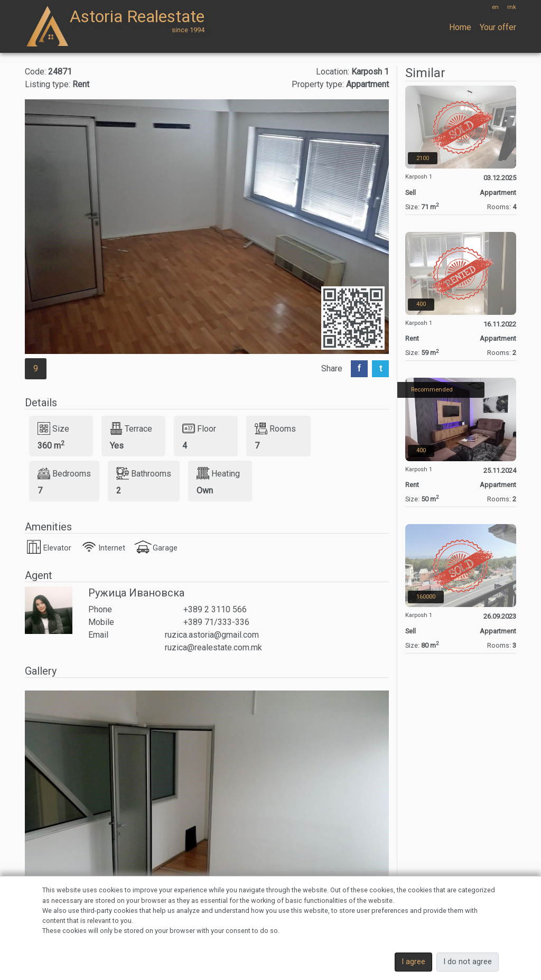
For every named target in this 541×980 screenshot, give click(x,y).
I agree (413, 962)
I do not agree (468, 962)
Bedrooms (64, 473)
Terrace (131, 428)
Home (460, 27)
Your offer (498, 27)
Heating (218, 473)
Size (53, 428)
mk (512, 7)
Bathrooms (144, 473)
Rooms (275, 428)
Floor (199, 428)
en (495, 7)
